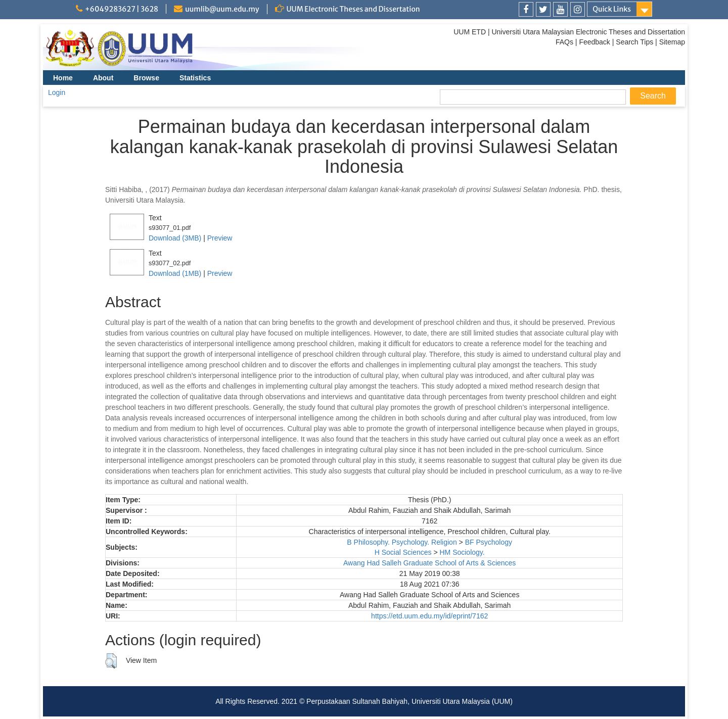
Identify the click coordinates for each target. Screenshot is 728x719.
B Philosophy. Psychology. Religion (402, 542)
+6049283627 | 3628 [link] (122, 9)
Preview (220, 238)
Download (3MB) (175, 238)
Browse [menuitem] (146, 78)
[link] (526, 9)
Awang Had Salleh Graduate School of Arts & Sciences (429, 563)
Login (57, 92)
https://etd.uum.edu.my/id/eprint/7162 (429, 616)
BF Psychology (489, 542)
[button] (111, 661)
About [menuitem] (103, 78)
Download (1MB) (175, 273)
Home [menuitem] (63, 78)
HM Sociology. (462, 552)
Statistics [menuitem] (195, 78)
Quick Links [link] (612, 9)
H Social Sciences (403, 552)
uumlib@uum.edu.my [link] (222, 9)
